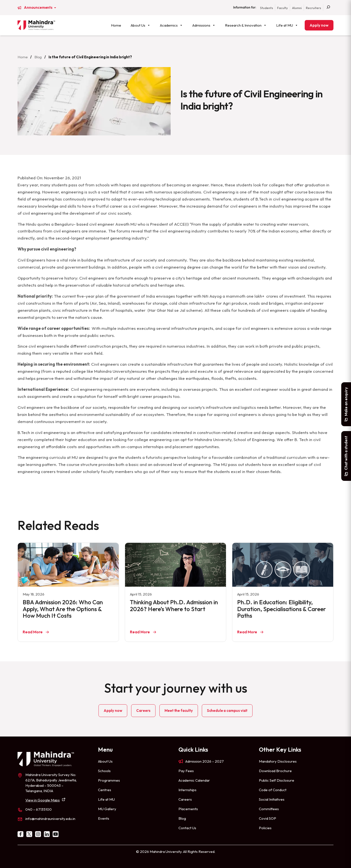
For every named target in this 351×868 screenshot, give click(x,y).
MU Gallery (107, 809)
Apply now (319, 25)
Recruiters (313, 8)
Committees (269, 809)
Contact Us (187, 828)
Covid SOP (268, 818)
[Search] (328, 8)
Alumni (297, 8)
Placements (188, 809)
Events (104, 818)
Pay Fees (186, 771)
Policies (265, 828)
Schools (104, 771)
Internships (187, 790)
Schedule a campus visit (227, 711)
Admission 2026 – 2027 (205, 761)
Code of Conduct (273, 790)
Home (116, 25)
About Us (141, 25)
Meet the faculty (179, 711)
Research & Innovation (246, 25)
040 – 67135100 (39, 809)
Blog (38, 57)
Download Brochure (275, 771)
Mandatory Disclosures (278, 761)
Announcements (39, 8)
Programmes (109, 780)
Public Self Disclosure (277, 780)
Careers (143, 711)
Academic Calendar (194, 780)
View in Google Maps (43, 800)
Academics (171, 25)
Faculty (283, 8)
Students (267, 8)
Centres (105, 790)
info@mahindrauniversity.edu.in (50, 819)
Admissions (204, 25)
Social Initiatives (272, 799)
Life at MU (287, 25)
